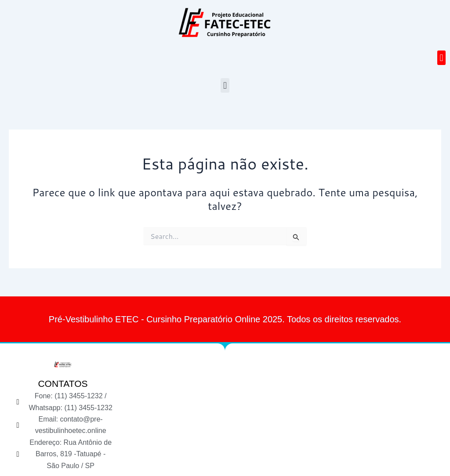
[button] (441, 58)
